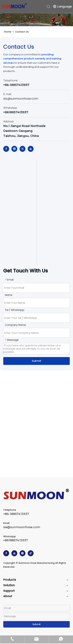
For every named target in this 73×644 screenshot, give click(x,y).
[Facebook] (6, 149)
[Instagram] (22, 553)
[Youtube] (31, 149)
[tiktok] (31, 553)
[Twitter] (22, 149)
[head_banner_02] (36, 20)
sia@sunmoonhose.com (21, 99)
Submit (36, 361)
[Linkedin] (14, 149)
